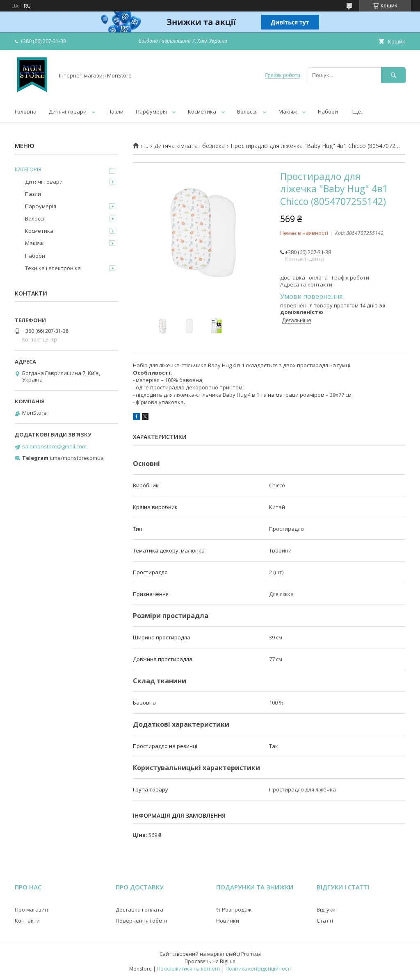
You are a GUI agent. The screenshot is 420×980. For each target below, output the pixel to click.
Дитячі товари (68, 111)
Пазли (115, 111)
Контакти (27, 921)
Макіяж (288, 111)
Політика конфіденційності (258, 969)
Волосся (247, 111)
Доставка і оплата (139, 910)
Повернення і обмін (141, 921)
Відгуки (326, 910)
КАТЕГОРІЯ (28, 169)
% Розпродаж (234, 910)
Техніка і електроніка (53, 268)
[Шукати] (393, 75)
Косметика (202, 111)
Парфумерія (151, 111)
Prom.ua (251, 954)
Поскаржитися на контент (189, 969)
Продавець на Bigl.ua (210, 961)
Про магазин (31, 910)
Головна (26, 111)
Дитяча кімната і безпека (189, 146)
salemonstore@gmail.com (54, 446)
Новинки (228, 921)
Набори (328, 111)
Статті (325, 921)
